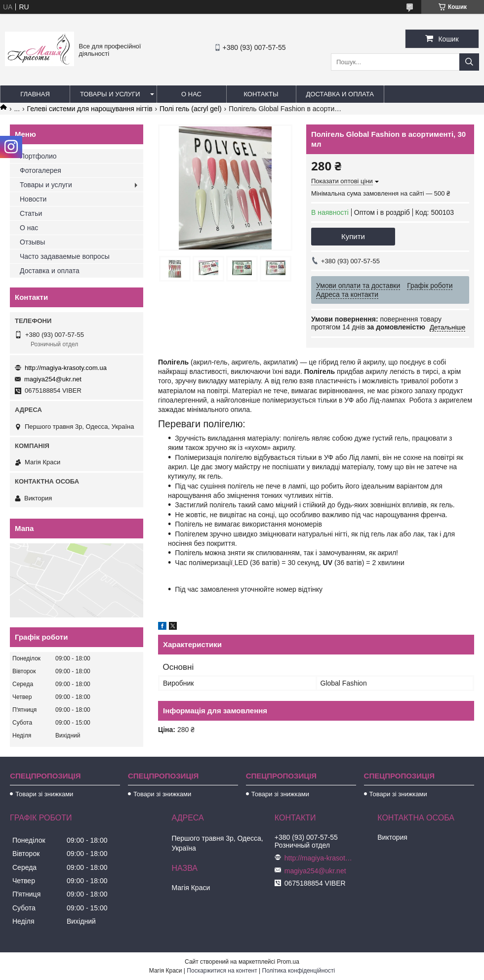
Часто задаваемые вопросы (65, 256)
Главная (35, 94)
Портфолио (38, 156)
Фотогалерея (40, 170)
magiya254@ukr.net (53, 379)
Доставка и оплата (340, 94)
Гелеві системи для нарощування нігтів (90, 109)
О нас (191, 94)
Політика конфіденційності (299, 971)
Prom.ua (288, 962)
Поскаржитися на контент (222, 971)
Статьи (31, 213)
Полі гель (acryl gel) (191, 109)
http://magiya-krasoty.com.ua (66, 368)
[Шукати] (469, 62)
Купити (353, 236)
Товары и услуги (110, 94)
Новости (33, 199)
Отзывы (32, 242)
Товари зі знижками (44, 794)
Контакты (261, 94)
